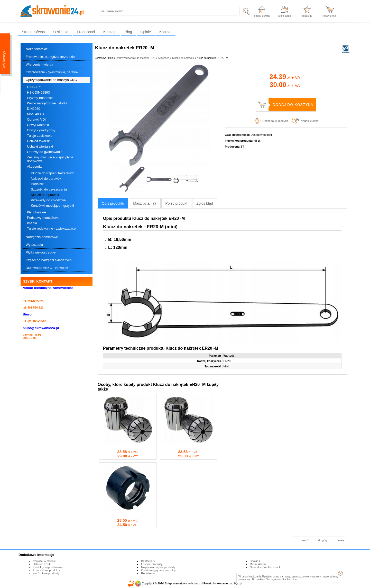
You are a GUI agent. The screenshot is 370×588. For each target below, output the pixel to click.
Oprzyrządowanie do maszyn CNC (51, 80)
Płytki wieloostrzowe (41, 252)
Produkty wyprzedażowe (48, 567)
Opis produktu (113, 203)
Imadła (32, 223)
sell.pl (195, 583)
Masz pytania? (145, 203)
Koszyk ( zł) (330, 16)
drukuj (340, 540)
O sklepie (61, 32)
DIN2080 (34, 109)
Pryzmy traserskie (40, 98)
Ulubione (307, 16)
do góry (323, 540)
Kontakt (165, 32)
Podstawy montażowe (43, 218)
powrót (305, 540)
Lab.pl (235, 583)
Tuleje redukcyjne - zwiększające (51, 228)
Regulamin (148, 573)
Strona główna (262, 16)
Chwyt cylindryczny (41, 130)
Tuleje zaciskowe (40, 136)
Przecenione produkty (46, 570)
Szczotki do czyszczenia (49, 189)
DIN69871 (35, 87)
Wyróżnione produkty (46, 573)
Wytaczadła (34, 245)
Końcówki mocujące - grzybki (52, 206)
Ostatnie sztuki (42, 564)
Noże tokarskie (37, 49)
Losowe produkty (152, 564)
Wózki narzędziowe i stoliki (47, 103)
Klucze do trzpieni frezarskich (53, 173)
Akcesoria (34, 166)
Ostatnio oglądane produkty (158, 570)
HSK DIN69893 (38, 92)
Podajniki (38, 184)
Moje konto (285, 16)
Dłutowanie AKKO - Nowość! (47, 268)
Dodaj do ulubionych (275, 121)
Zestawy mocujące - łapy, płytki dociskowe (50, 159)
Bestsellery (148, 561)
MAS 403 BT (36, 114)
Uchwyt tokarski (39, 141)
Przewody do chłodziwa (48, 200)
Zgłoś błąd (205, 203)
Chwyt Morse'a (38, 125)
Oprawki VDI (36, 119)
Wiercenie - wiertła (39, 64)
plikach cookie (289, 579)
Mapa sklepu (258, 564)
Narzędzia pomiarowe (42, 237)
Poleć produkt (177, 203)
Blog (128, 32)
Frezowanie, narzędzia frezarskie (50, 57)
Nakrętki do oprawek (46, 179)
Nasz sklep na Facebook (265, 567)
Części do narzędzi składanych (49, 260)
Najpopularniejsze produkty (158, 567)
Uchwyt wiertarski (40, 146)
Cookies (255, 561)
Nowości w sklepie (44, 561)
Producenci (86, 32)
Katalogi (110, 32)
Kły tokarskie (36, 212)
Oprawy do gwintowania (45, 152)
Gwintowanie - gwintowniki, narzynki (52, 72)
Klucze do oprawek (45, 195)
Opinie (146, 32)
